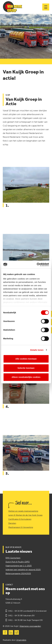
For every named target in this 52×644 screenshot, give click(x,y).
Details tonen (37, 350)
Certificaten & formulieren (20, 519)
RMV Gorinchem (13, 558)
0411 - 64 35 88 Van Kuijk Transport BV (26, 620)
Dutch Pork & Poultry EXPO (18, 562)
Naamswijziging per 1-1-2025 (19, 566)
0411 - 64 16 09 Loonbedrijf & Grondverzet (27, 611)
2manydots (21, 640)
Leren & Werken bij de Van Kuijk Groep (25, 515)
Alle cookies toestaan (26, 359)
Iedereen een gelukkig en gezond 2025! (23, 570)
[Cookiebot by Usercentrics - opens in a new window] (37, 265)
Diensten (12, 523)
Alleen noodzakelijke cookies (26, 377)
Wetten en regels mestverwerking (23, 511)
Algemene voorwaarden (30, 626)
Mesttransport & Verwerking (21, 527)
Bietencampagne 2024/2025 (18, 574)
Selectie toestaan (26, 368)
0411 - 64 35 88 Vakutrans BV (21, 616)
